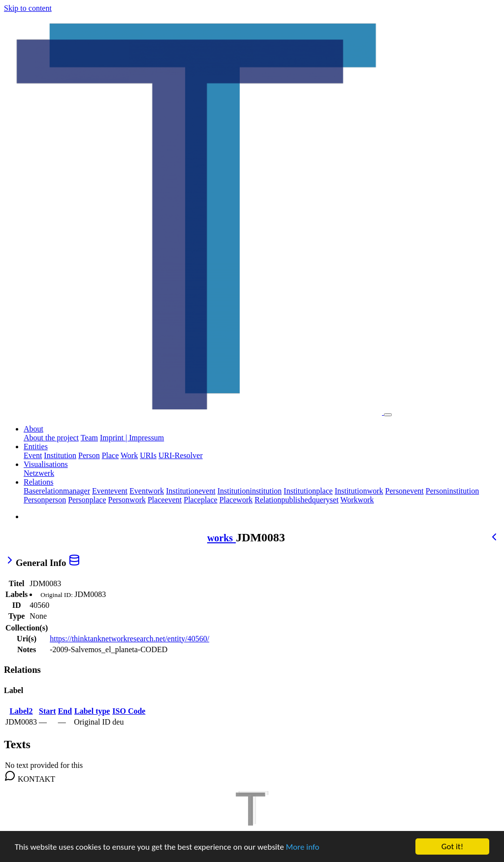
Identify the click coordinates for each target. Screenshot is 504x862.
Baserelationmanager (57, 491)
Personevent (405, 491)
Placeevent (165, 500)
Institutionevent (190, 491)
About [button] (33, 429)
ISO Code (129, 711)
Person (89, 455)
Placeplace (200, 500)
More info (303, 847)
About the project (51, 438)
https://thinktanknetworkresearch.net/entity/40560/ (129, 639)
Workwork (357, 500)
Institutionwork (359, 491)
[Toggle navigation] (388, 415)
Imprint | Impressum (132, 438)
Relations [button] (38, 482)
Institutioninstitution (250, 491)
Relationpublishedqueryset (297, 500)
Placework (236, 500)
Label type (92, 711)
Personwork (127, 500)
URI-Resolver (181, 455)
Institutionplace (308, 491)
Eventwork (147, 491)
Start (47, 711)
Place (110, 455)
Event (33, 455)
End (65, 711)
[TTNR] (252, 830)
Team (89, 438)
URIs (148, 455)
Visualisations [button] (46, 464)
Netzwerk (39, 473)
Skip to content (28, 8)
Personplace (87, 500)
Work (129, 455)
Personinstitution (452, 491)
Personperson (45, 500)
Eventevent (110, 491)
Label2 (21, 711)
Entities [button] (36, 447)
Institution (60, 455)
